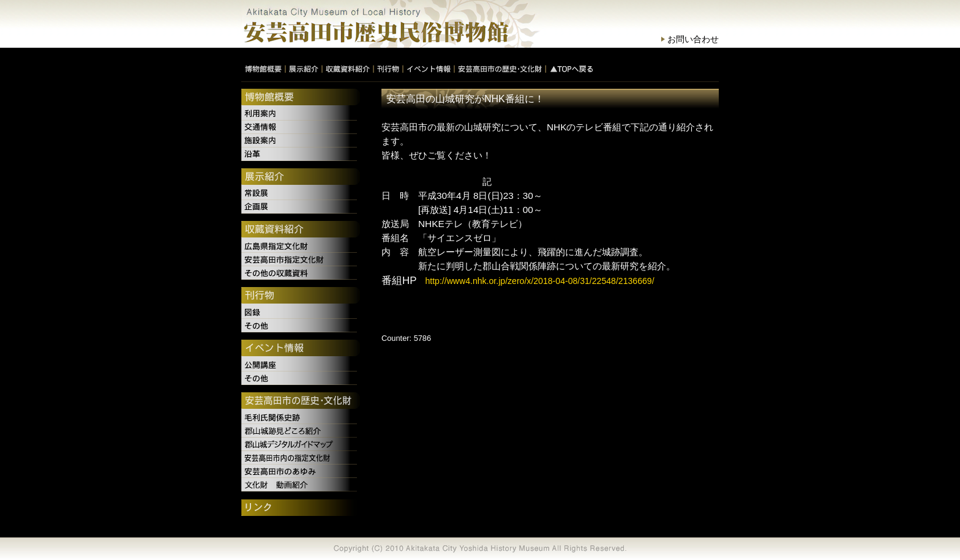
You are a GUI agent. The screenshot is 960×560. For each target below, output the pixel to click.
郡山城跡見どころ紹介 (301, 431)
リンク (301, 509)
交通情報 (301, 127)
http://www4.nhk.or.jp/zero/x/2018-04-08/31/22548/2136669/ (539, 281)
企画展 (301, 207)
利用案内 (301, 114)
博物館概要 (301, 98)
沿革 (301, 154)
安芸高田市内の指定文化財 (301, 458)
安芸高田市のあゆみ (301, 471)
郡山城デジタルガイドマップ (301, 444)
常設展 (301, 193)
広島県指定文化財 (301, 246)
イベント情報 (301, 349)
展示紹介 (301, 177)
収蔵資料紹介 (301, 230)
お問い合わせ (693, 39)
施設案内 (301, 141)
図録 (301, 312)
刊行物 (301, 296)
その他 (301, 326)
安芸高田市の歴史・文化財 (301, 401)
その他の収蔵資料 (301, 273)
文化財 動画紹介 (301, 485)
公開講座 (301, 365)
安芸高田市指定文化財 (301, 259)
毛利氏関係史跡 (301, 417)
